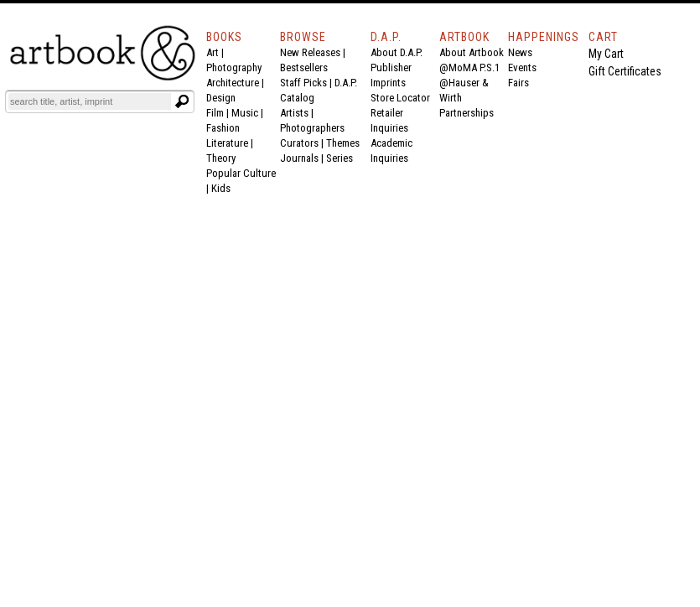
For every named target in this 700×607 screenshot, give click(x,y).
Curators (299, 143)
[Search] (90, 101)
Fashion (223, 128)
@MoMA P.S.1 (469, 67)
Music (245, 113)
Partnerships (467, 113)
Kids (221, 188)
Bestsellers (304, 67)
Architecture (233, 83)
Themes (343, 143)
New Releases (310, 52)
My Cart (606, 54)
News (520, 52)
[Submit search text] (182, 101)
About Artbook (472, 52)
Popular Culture (241, 173)
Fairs (519, 83)
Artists (294, 113)
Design (221, 98)
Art (213, 52)
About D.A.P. (397, 52)
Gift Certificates (625, 71)
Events (522, 67)
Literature (227, 143)
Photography (234, 67)
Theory (221, 158)
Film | (219, 113)
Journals (299, 158)
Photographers (312, 128)
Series (340, 158)
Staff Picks (303, 83)
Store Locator (400, 98)
